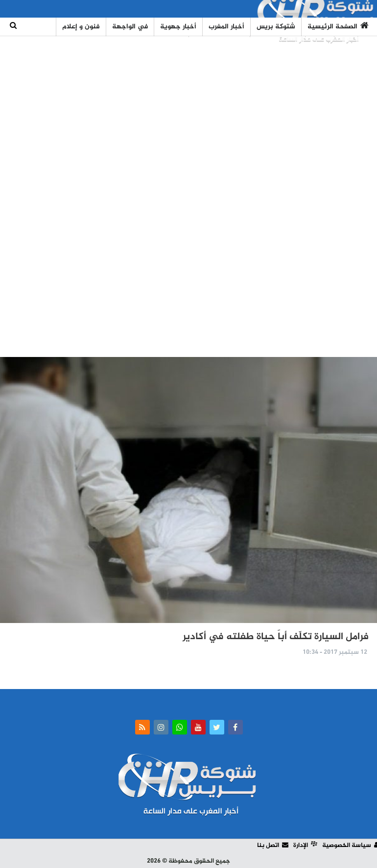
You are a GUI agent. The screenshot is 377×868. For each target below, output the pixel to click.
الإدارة (305, 846)
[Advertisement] (188, 197)
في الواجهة (130, 27)
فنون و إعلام (81, 27)
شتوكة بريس (276, 27)
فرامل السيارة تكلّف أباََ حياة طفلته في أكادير (276, 637)
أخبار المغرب (226, 27)
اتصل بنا (273, 846)
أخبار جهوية (178, 27)
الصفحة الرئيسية (338, 27)
